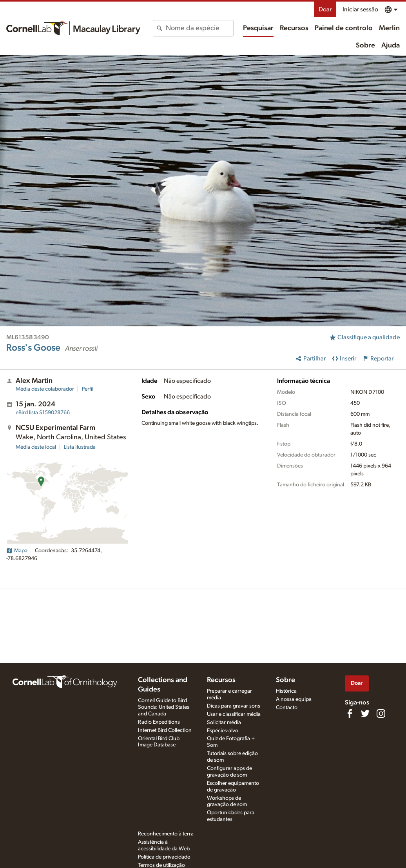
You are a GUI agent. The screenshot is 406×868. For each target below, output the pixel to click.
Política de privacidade (164, 857)
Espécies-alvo (223, 731)
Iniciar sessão (360, 9)
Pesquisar (258, 28)
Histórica (286, 691)
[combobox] (199, 28)
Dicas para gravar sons (234, 706)
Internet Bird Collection (165, 730)
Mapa (17, 551)
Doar (325, 9)
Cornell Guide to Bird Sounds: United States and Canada (164, 707)
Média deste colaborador (45, 389)
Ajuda (391, 45)
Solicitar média (224, 722)
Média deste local (36, 447)
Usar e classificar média (234, 714)
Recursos (294, 28)
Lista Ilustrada (80, 447)
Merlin (389, 28)
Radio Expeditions (159, 722)
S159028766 (43, 413)
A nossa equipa (294, 699)
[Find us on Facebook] (350, 713)
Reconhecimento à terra (166, 834)
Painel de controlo (344, 28)
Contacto (287, 708)
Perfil (88, 389)
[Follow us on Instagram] (381, 713)
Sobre (365, 45)
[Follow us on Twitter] (365, 713)
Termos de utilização (161, 865)
